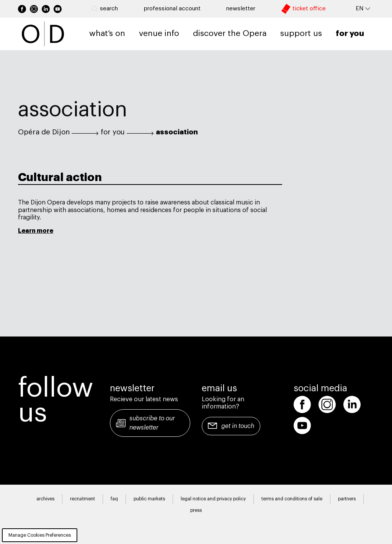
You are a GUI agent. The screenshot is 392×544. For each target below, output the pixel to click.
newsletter (241, 9)
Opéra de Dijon (44, 132)
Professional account (172, 9)
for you (113, 132)
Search (105, 9)
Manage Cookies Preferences (40, 535)
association (177, 132)
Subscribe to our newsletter (152, 423)
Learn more (36, 231)
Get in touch (238, 426)
